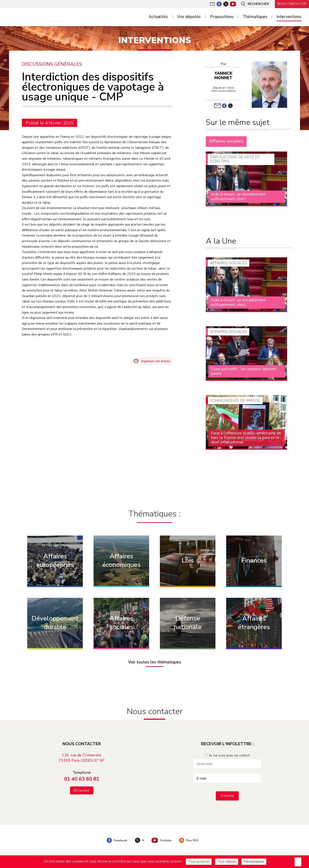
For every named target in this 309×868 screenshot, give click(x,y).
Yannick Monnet (223, 76)
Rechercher (254, 4)
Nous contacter (292, 4)
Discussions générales (52, 64)
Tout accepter (199, 862)
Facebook (117, 841)
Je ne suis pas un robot (227, 755)
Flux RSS (189, 841)
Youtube (162, 841)
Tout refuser (227, 862)
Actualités (158, 17)
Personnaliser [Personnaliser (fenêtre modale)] (254, 862)
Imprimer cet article (156, 361)
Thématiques (255, 17)
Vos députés (189, 17)
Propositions (222, 17)
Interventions (289, 17)
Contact (84, 791)
